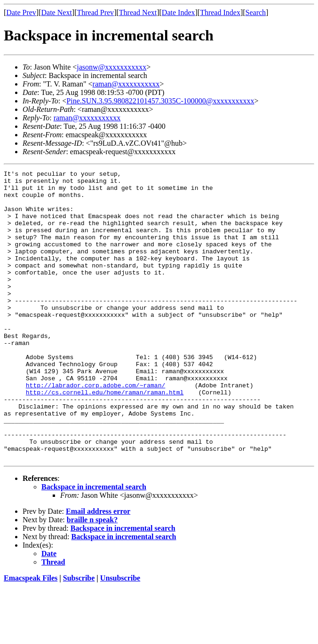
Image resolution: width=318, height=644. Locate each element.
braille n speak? (92, 577)
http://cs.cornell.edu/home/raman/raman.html (105, 437)
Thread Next (138, 12)
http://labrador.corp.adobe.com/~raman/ (95, 429)
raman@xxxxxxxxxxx (126, 84)
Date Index (179, 12)
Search (256, 12)
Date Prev (21, 12)
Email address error (98, 569)
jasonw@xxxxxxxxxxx (111, 67)
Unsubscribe (120, 636)
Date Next (57, 12)
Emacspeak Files (31, 636)
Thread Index (220, 12)
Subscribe (79, 636)
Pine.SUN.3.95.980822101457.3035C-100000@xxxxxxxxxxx (160, 101)
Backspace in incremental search (94, 545)
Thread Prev (95, 12)
